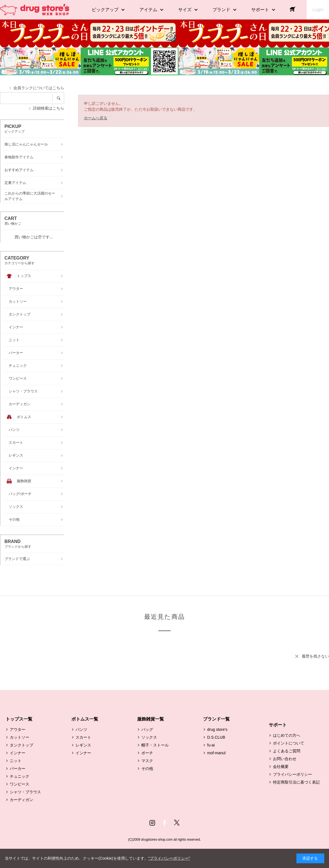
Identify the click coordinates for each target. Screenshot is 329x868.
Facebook (164, 823)
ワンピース (20, 784)
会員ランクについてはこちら (39, 88)
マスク (147, 761)
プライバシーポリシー (292, 774)
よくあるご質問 (287, 751)
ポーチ (147, 753)
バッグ (147, 729)
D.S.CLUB (216, 737)
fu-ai (211, 745)
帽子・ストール (155, 745)
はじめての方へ (287, 735)
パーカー (18, 768)
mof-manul (216, 753)
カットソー (20, 737)
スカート (83, 737)
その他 (147, 768)
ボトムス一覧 (85, 719)
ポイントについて (289, 743)
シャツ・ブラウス (25, 792)
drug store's (217, 729)
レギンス (83, 745)
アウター (18, 729)
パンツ (81, 729)
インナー (18, 753)
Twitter (177, 823)
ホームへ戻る (96, 118)
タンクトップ (21, 745)
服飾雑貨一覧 (151, 719)
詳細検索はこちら (49, 108)
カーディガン (21, 800)
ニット (16, 761)
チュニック (20, 776)
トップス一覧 (19, 719)
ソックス (149, 737)
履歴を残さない (315, 656)
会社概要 (281, 767)
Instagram (152, 823)
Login (318, 10)
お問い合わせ (285, 759)
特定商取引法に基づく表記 (296, 782)
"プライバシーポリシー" (169, 858)
